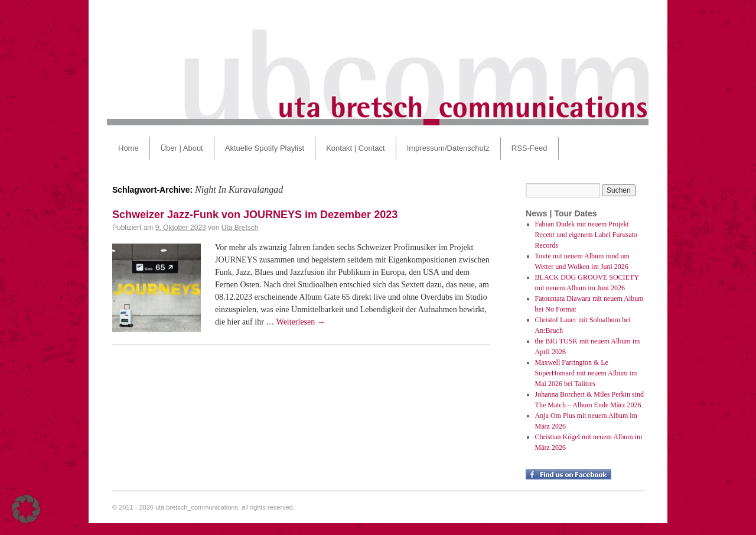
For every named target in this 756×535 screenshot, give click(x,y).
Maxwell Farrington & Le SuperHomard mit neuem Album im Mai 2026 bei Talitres (586, 373)
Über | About (182, 148)
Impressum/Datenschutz (448, 148)
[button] (26, 509)
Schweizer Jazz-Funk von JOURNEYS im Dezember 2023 (255, 215)
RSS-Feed (529, 148)
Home (128, 148)
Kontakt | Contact (356, 148)
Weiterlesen (301, 322)
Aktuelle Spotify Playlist (265, 148)
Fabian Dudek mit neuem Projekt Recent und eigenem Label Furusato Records (586, 235)
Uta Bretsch (240, 228)
